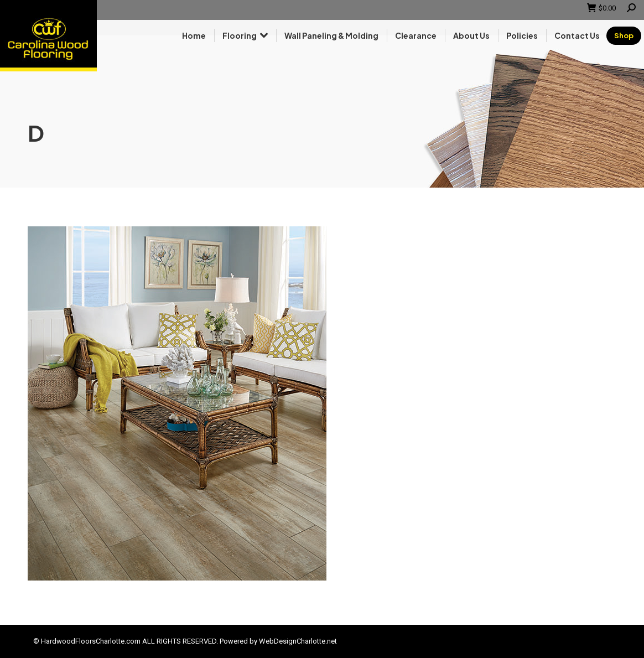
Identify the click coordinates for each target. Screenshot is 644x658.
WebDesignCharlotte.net (298, 641)
